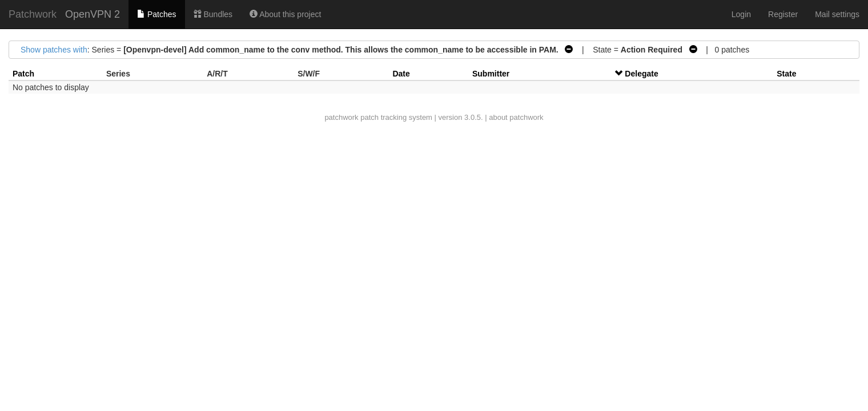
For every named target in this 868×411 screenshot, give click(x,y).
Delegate (641, 74)
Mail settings (837, 14)
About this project (285, 14)
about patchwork (516, 117)
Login (741, 14)
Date (401, 74)
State (786, 74)
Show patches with (54, 50)
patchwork (341, 117)
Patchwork (33, 14)
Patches (156, 14)
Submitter (491, 74)
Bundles (213, 14)
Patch (23, 74)
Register (783, 14)
